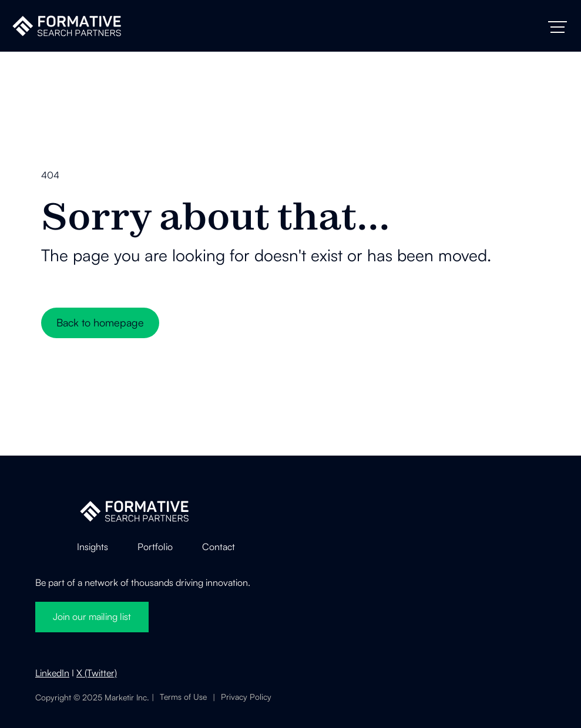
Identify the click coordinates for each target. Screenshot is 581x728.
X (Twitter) (97, 673)
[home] (67, 26)
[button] (558, 27)
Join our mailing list (92, 616)
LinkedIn (52, 673)
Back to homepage (100, 322)
